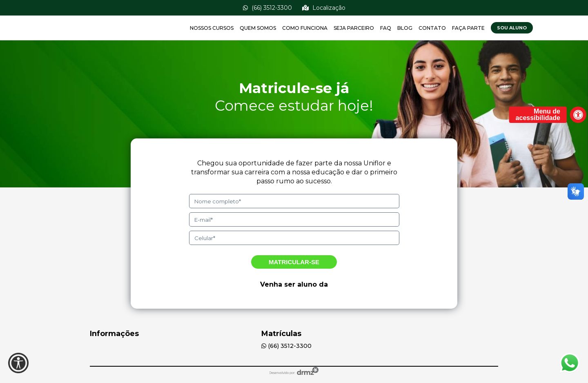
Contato (432, 28)
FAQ (386, 28)
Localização (324, 8)
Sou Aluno (512, 28)
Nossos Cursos (212, 28)
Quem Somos (258, 28)
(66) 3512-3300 (267, 8)
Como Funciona (305, 28)
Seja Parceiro (354, 28)
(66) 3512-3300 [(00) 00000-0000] (286, 346)
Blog (405, 28)
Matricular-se (294, 262)
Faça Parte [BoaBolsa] (468, 28)
